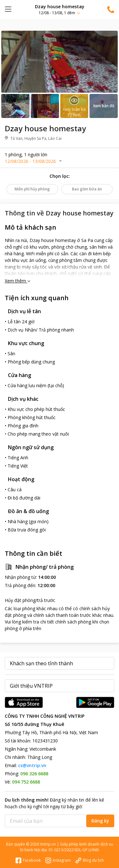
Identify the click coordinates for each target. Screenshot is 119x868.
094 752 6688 (26, 782)
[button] (60, 9)
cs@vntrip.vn (32, 765)
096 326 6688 (34, 774)
